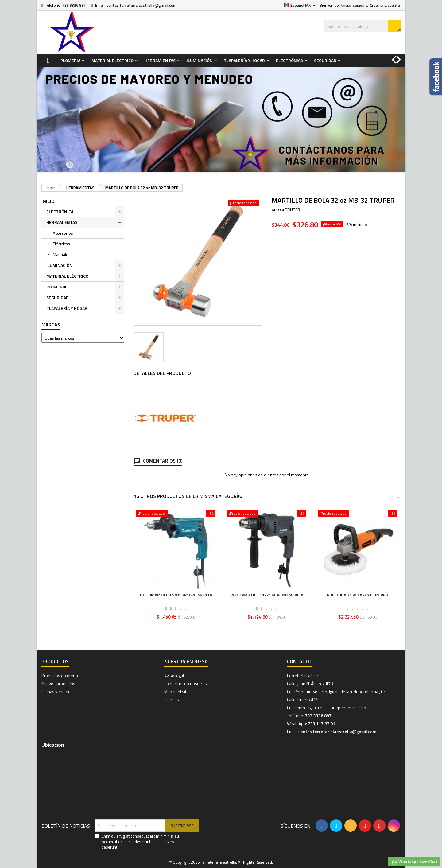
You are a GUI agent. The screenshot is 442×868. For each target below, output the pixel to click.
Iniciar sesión (353, 5)
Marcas (51, 325)
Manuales (62, 254)
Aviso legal (174, 676)
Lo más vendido (56, 692)
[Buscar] (362, 26)
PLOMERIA (70, 60)
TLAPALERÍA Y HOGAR (244, 60)
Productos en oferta (60, 676)
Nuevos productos (58, 684)
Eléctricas (61, 244)
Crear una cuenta (385, 5)
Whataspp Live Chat (414, 862)
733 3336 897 (74, 5)
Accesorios (63, 233)
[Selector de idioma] (301, 5)
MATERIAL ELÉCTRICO (112, 60)
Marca (278, 210)
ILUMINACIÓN (200, 60)
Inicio (48, 201)
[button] (401, 57)
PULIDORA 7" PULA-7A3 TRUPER (358, 595)
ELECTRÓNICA (289, 60)
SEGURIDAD (325, 60)
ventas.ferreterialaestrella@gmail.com (142, 5)
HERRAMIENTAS (160, 60)
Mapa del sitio (177, 692)
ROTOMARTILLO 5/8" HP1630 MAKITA (176, 595)
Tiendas (172, 700)
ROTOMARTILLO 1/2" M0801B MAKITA (267, 595)
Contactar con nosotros (186, 684)
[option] (221, 119)
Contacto (299, 661)
